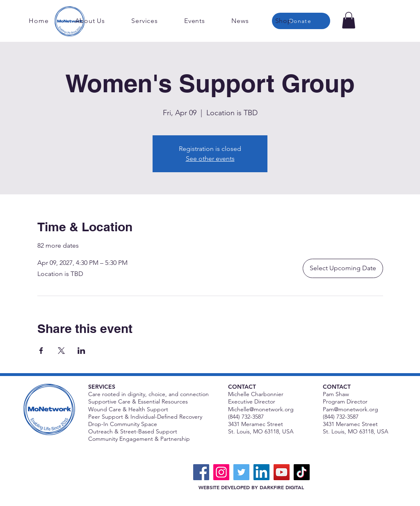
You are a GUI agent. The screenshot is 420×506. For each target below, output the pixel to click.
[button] (349, 20)
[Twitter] (241, 472)
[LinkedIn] (261, 472)
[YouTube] (282, 472)
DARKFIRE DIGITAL (282, 487)
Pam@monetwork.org (350, 409)
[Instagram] (221, 472)
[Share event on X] (61, 351)
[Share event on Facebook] (41, 351)
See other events (210, 158)
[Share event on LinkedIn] (81, 351)
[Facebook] (201, 472)
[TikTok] (302, 472)
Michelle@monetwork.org (261, 409)
